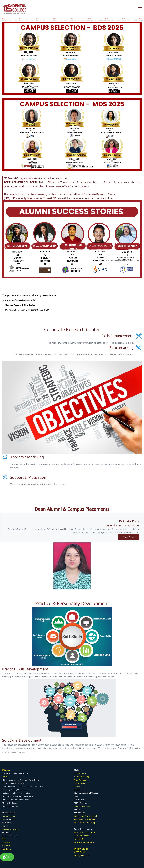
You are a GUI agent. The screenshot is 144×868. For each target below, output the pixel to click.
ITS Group (6, 770)
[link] (72, 24)
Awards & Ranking (82, 777)
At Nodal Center (82, 836)
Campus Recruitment (10, 829)
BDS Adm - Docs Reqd (85, 833)
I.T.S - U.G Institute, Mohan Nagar (15, 800)
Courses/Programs (9, 819)
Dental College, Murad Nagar (13, 783)
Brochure (89, 816)
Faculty (5, 777)
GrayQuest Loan (82, 855)
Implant (78, 849)
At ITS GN (79, 839)
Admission (79, 816)
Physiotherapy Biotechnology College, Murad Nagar (22, 787)
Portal (16, 836)
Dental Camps (80, 783)
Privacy (77, 810)
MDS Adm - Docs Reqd (85, 823)
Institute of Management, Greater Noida (18, 796)
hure (86, 819)
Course (85, 849)
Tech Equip (7, 849)
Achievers (6, 846)
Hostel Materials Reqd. (85, 842)
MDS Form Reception (82, 806)
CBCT (77, 852)
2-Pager (92, 819)
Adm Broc (79, 819)
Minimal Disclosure (10, 803)
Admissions (7, 823)
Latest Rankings (80, 790)
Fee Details (7, 833)
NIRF (4, 839)
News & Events (80, 773)
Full (95, 816)
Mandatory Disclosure (11, 806)
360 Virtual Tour (9, 816)
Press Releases (80, 780)
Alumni (5, 826)
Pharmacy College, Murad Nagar (15, 790)
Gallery (77, 787)
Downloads (7, 842)
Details (83, 852)
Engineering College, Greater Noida (16, 793)
